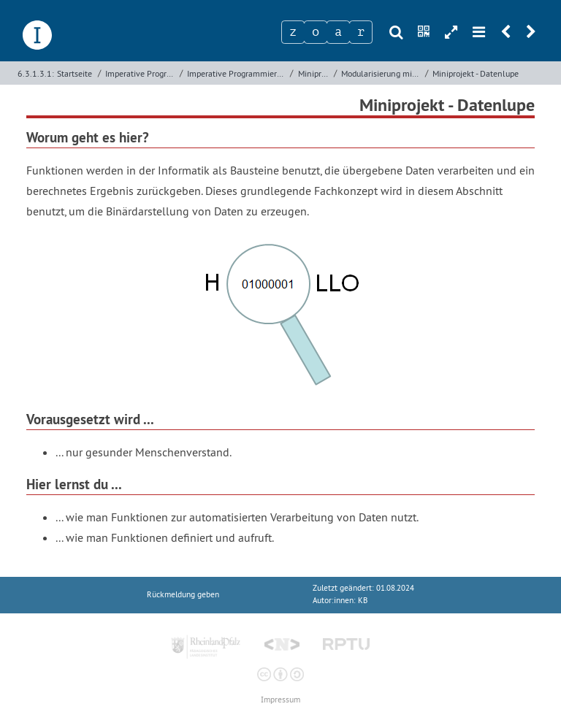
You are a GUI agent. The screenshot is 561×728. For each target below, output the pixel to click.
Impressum (280, 700)
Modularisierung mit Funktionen (381, 73)
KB (363, 601)
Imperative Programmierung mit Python (237, 73)
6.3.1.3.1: (36, 73)
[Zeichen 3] (338, 32)
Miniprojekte (314, 73)
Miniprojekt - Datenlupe (476, 73)
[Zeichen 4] (361, 32)
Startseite (75, 73)
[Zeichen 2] (316, 32)
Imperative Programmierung (141, 73)
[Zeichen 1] (293, 32)
